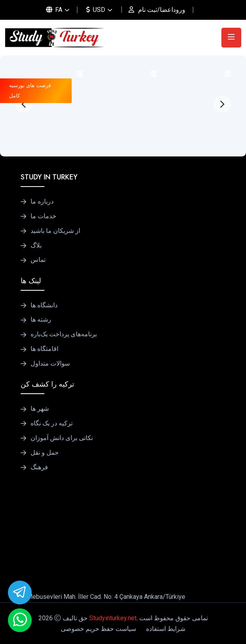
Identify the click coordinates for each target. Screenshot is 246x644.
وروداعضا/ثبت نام (162, 10)
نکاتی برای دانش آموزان (62, 438)
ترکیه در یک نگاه (52, 423)
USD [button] (96, 10)
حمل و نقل (45, 453)
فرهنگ (39, 467)
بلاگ (36, 246)
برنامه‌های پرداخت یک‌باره (64, 334)
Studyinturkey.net (113, 618)
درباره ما (42, 202)
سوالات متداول (50, 364)
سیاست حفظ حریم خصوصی (98, 629)
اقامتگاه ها (44, 349)
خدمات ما (43, 216)
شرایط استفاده (166, 629)
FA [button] (54, 10)
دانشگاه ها (44, 305)
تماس (38, 260)
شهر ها (40, 409)
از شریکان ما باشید (55, 231)
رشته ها (41, 320)
